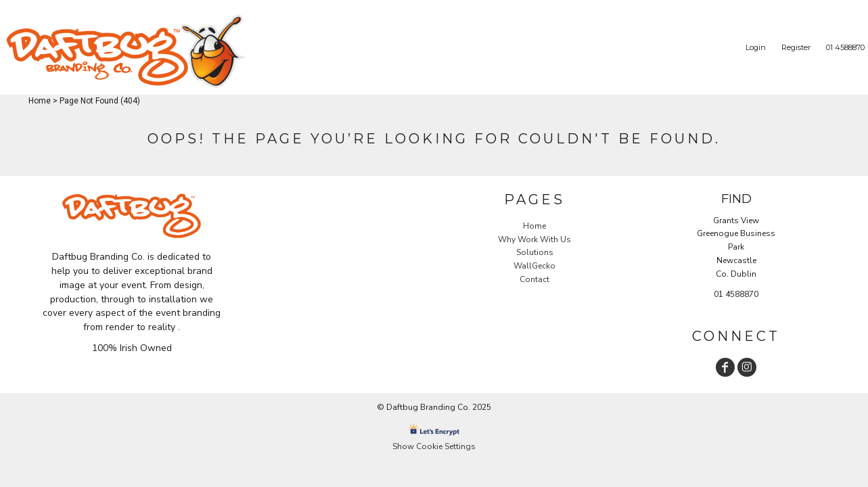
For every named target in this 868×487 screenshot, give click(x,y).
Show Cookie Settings (434, 446)
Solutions (535, 252)
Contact (534, 279)
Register (796, 47)
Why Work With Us (534, 239)
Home (40, 101)
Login (756, 47)
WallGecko (534, 266)
